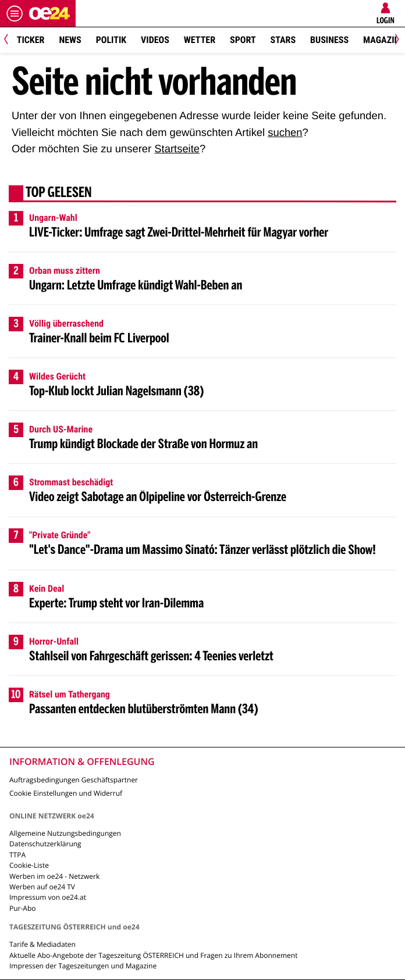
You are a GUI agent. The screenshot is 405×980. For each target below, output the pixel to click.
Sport (243, 40)
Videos (155, 40)
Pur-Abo (23, 908)
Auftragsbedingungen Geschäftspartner (74, 780)
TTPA (17, 855)
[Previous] (10, 40)
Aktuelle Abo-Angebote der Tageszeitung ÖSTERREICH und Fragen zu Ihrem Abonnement (153, 955)
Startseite (177, 149)
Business (329, 40)
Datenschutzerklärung (45, 844)
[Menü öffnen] (15, 13)
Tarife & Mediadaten (42, 944)
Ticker (31, 40)
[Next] (395, 40)
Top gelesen (59, 194)
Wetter (200, 40)
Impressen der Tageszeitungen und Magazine (83, 966)
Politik (111, 40)
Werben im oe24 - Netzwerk (54, 876)
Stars (283, 40)
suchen (285, 132)
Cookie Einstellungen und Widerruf (66, 793)
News (70, 40)
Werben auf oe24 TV (42, 887)
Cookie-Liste (29, 865)
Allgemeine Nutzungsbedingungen (65, 833)
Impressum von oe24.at (48, 897)
